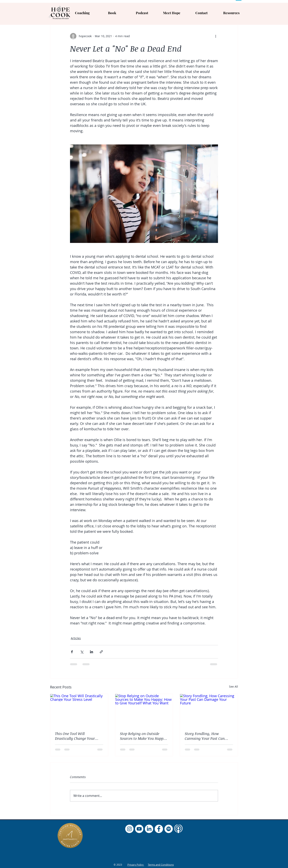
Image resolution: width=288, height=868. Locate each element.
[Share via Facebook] (72, 652)
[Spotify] (169, 829)
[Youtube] (139, 829)
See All (233, 687)
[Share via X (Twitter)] (82, 652)
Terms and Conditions (161, 865)
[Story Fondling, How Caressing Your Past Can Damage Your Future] (209, 710)
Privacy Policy (136, 865)
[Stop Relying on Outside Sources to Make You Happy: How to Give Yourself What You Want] (144, 710)
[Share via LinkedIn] (91, 652)
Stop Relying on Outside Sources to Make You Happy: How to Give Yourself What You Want (143, 736)
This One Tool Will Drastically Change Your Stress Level (75, 736)
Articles (76, 638)
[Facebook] (159, 829)
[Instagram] (129, 829)
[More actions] (216, 36)
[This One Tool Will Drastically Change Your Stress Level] (79, 710)
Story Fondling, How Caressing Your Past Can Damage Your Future (205, 736)
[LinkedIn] (149, 829)
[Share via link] (101, 652)
